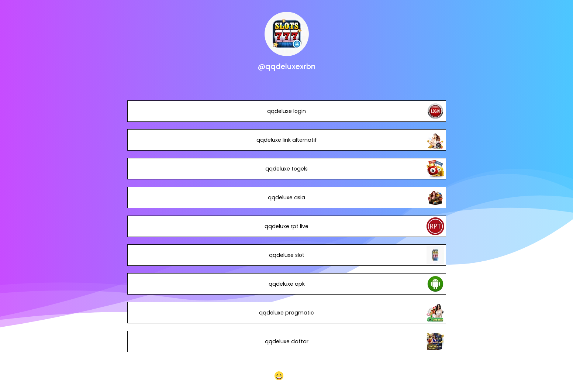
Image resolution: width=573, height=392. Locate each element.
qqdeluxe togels (286, 169)
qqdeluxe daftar (286, 341)
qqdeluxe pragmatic (286, 313)
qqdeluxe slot (286, 255)
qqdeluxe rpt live (286, 226)
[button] (286, 376)
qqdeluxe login (286, 111)
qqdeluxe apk (286, 284)
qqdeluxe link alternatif (286, 140)
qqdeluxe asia (286, 197)
